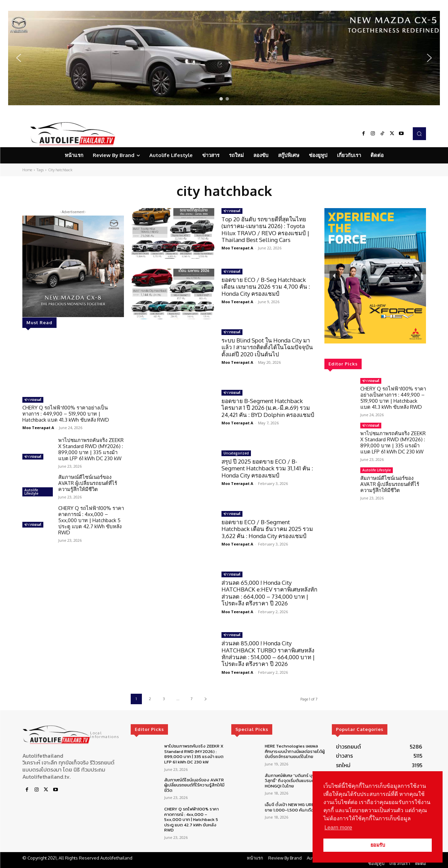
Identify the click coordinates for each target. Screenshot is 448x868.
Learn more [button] (338, 828)
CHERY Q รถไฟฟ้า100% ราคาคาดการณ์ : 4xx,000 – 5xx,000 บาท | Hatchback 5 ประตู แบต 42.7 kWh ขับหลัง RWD (91, 520)
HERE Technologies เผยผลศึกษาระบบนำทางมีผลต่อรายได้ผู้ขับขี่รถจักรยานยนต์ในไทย (295, 751)
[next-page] (206, 699)
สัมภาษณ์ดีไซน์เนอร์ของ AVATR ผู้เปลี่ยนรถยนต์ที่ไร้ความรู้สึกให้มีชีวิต (88, 483)
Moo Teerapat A (38, 428)
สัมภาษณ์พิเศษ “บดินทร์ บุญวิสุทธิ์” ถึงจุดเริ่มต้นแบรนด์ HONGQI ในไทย (291, 781)
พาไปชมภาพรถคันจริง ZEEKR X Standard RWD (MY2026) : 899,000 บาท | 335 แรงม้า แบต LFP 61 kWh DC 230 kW (91, 449)
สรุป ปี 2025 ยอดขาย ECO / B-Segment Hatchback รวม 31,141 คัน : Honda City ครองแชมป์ (267, 468)
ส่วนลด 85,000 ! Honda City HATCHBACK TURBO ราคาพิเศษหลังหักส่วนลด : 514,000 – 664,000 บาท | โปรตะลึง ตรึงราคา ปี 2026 (268, 653)
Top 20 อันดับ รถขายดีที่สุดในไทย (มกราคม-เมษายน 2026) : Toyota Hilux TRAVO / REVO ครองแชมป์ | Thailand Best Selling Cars (265, 229)
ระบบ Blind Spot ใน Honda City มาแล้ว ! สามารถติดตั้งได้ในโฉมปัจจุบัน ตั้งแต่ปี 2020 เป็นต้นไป (267, 347)
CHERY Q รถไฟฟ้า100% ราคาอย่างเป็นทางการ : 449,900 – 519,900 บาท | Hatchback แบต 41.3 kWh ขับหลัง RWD (66, 414)
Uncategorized (236, 453)
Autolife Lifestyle (31, 492)
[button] (224, 58)
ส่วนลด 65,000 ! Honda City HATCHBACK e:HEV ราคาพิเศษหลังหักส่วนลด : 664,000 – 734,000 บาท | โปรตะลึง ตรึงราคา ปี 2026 (269, 593)
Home (27, 170)
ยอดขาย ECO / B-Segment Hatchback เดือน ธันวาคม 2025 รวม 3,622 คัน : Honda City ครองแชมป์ (267, 529)
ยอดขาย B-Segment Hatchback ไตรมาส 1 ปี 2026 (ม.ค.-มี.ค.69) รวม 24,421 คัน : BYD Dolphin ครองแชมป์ (268, 408)
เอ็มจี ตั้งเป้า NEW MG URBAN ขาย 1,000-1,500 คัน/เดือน (293, 807)
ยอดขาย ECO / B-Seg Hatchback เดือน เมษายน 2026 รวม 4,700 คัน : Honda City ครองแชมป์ (266, 287)
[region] (224, 58)
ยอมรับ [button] (378, 845)
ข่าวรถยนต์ (33, 400)
